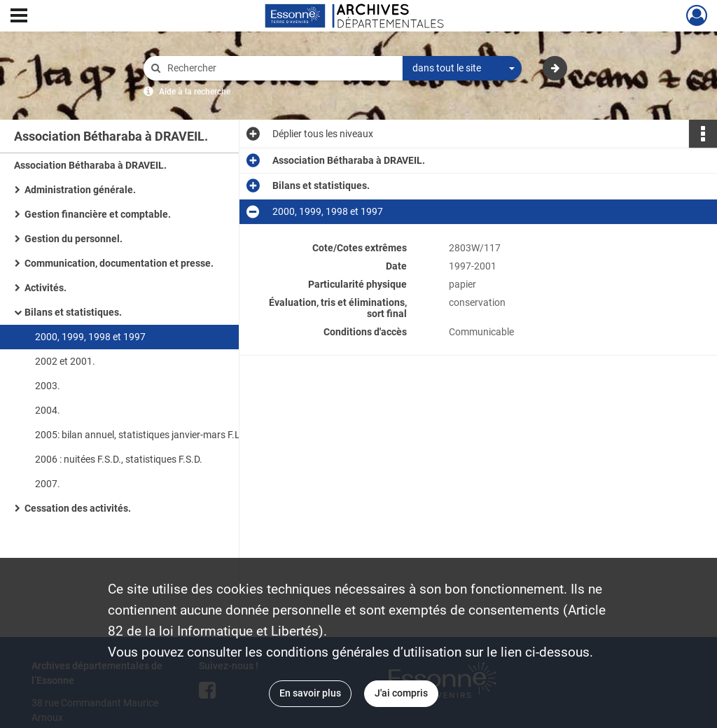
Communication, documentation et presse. (119, 263)
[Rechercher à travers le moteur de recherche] (280, 68)
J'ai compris (401, 693)
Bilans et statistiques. (73, 312)
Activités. (46, 288)
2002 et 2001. (65, 361)
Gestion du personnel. (74, 239)
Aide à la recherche (195, 92)
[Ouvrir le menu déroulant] (19, 17)
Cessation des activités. (78, 508)
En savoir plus (310, 693)
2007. (48, 484)
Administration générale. (80, 190)
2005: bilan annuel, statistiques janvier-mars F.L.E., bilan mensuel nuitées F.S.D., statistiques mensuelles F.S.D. (175, 435)
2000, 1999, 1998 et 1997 (90, 337)
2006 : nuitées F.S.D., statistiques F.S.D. (119, 459)
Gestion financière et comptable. (98, 214)
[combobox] (462, 69)
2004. (48, 410)
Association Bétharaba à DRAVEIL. (90, 165)
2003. (48, 386)
